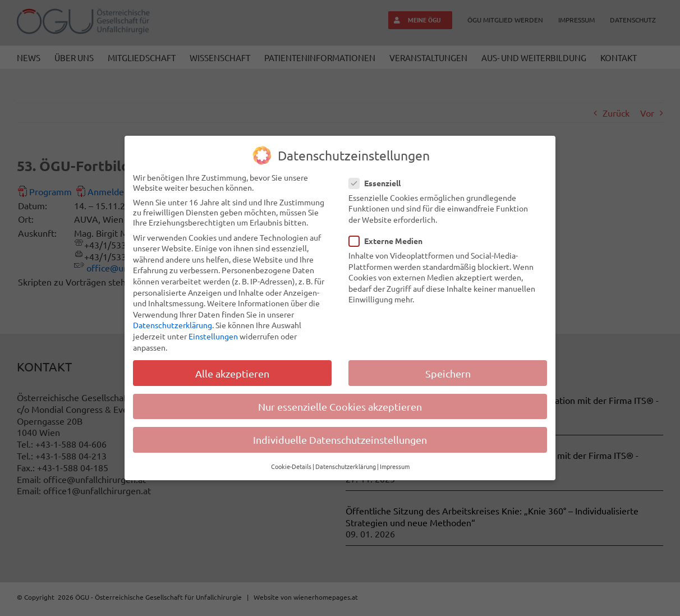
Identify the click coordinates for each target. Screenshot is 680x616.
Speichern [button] (448, 373)
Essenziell (379, 183)
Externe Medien (390, 241)
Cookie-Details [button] (291, 466)
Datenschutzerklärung (173, 325)
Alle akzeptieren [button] (232, 373)
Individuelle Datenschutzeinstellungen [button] (340, 440)
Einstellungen (213, 336)
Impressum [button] (395, 466)
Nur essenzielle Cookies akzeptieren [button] (340, 406)
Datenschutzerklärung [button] (346, 466)
